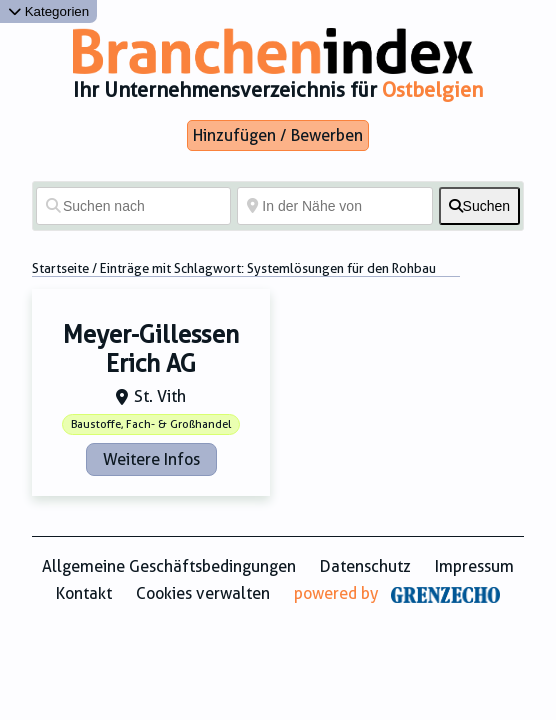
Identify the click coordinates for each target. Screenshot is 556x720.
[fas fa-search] (479, 206)
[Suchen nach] (133, 206)
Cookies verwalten (203, 593)
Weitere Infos (151, 459)
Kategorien (48, 11)
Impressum (474, 566)
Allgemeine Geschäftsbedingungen (169, 566)
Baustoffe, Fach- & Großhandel (151, 424)
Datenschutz (365, 566)
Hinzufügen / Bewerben (278, 135)
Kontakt (84, 593)
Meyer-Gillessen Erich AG (151, 349)
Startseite (60, 268)
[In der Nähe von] (334, 206)
